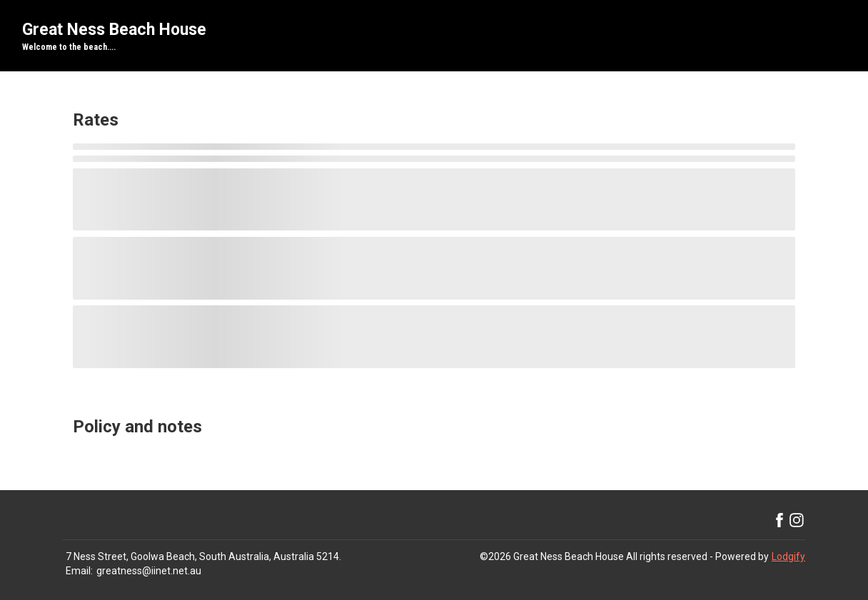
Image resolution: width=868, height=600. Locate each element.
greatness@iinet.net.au (149, 571)
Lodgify (788, 556)
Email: (79, 571)
